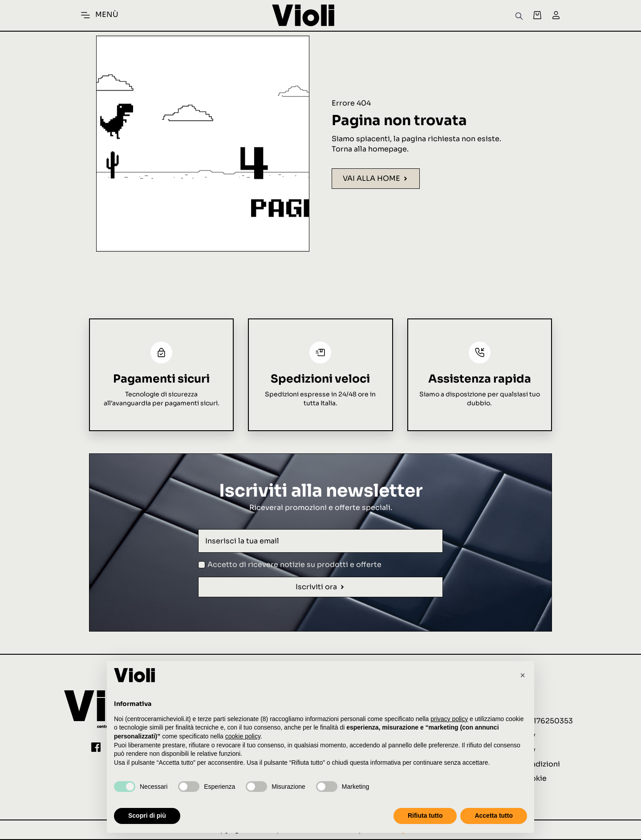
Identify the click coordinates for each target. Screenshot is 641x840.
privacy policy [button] (449, 719)
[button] (523, 675)
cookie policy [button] (243, 736)
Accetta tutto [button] (494, 816)
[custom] (96, 747)
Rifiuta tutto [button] (425, 816)
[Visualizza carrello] (537, 15)
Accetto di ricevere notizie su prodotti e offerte (294, 565)
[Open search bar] (519, 15)
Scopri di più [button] (147, 816)
